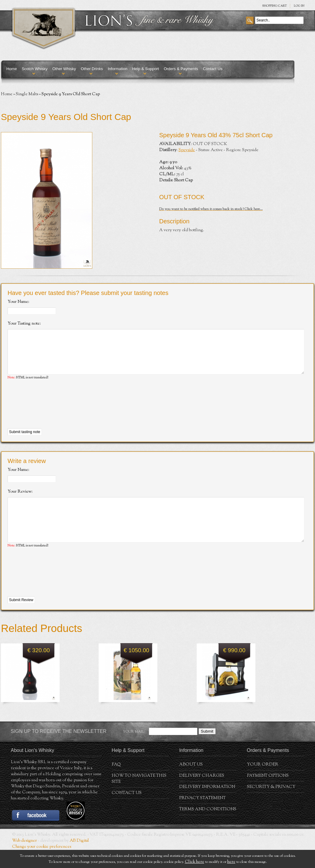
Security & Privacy (271, 805)
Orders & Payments (181, 69)
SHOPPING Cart (274, 6)
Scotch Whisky (35, 69)
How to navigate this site (139, 797)
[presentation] (54, 413)
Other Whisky (64, 69)
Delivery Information (207, 805)
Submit (207, 749)
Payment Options (268, 794)
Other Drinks (92, 69)
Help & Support (146, 69)
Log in (299, 6)
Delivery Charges (202, 794)
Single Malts (27, 94)
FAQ (116, 783)
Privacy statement (202, 816)
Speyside (187, 150)
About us (191, 783)
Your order (263, 783)
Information (118, 69)
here (231, 862)
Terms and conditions (208, 828)
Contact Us (213, 69)
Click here (195, 862)
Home (12, 69)
